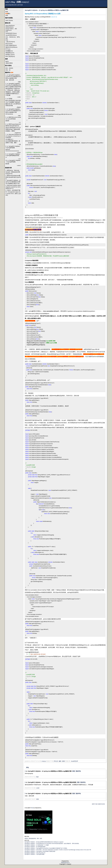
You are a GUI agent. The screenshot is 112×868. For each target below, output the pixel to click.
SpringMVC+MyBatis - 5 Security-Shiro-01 (35, 853)
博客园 (26, 839)
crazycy (44, 761)
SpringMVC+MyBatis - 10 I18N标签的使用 (35, 847)
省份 (38, 799)
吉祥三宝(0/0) (9, 20)
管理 (7, 15)
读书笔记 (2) (9, 55)
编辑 (60, 761)
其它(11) (8, 43)
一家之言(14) (9, 42)
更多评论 (78, 771)
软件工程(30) (9, 56)
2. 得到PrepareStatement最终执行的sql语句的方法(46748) (13, 177)
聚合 (9, 14)
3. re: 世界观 (9, 99)
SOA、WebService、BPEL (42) (13, 38)
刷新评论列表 (101, 804)
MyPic (7, 61)
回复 (74, 771)
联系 (7, 12)
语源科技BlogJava (65, 862)
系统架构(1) (9, 53)
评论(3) (56, 761)
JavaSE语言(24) (10, 35)
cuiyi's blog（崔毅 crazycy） (18, 2)
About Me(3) (9, 25)
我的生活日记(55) (10, 47)
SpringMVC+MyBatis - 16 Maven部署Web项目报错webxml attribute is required (44, 842)
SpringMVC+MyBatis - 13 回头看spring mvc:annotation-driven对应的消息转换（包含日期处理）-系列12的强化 (52, 844)
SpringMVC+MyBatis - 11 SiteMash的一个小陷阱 (37, 845)
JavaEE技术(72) (10, 33)
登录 (32, 808)
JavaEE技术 (74, 761)
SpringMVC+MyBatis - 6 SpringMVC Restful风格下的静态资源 (40, 851)
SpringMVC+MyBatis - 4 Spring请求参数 (34, 854)
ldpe (37, 777)
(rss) (13, 25)
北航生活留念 (9, 63)
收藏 (63, 761)
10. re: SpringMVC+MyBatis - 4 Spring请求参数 (13, 161)
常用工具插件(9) (10, 45)
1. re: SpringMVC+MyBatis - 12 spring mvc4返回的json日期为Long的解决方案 (13, 77)
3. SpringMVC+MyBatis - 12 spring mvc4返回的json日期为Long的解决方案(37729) (13, 182)
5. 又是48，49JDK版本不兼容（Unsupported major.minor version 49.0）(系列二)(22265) (13, 193)
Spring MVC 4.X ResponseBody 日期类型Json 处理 (43, 14)
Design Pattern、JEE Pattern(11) (11, 29)
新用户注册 (95, 804)
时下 (7, 49)
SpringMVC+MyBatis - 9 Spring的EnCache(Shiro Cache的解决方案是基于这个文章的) (46, 848)
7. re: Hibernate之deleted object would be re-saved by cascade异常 (13, 136)
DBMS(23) (8, 27)
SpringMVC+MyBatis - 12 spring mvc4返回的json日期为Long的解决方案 (47, 10)
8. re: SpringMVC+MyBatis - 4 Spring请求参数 (13, 147)
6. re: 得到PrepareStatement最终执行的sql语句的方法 (13, 125)
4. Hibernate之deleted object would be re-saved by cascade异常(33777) (13, 187)
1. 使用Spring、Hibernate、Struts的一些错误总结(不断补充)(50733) (13, 172)
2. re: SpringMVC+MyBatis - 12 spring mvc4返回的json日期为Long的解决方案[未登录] (13, 85)
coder (38, 788)
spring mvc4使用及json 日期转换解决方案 (42, 215)
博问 (38, 839)
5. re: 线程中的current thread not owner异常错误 (13, 118)
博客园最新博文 (32, 839)
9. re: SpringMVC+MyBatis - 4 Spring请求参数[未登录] (13, 155)
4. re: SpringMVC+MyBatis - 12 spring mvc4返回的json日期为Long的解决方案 (13, 111)
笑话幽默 (8, 51)
